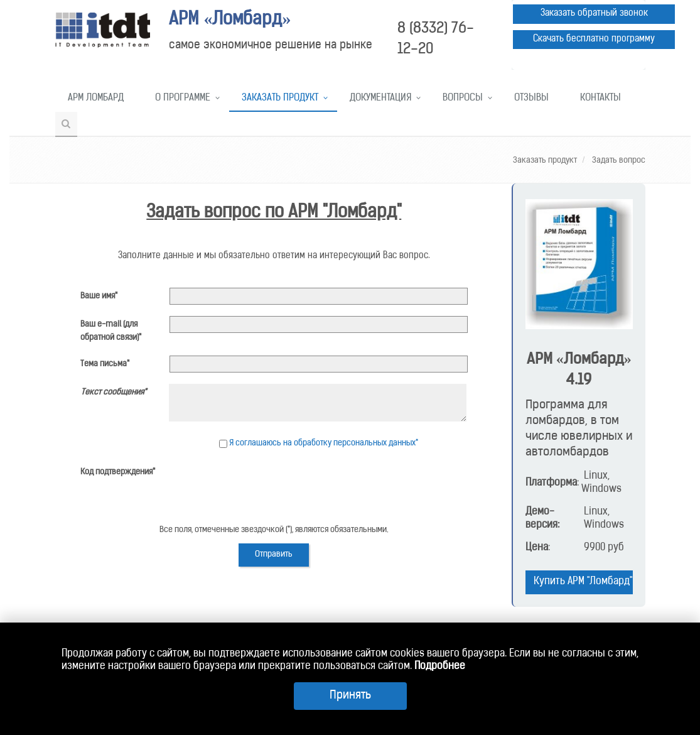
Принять (350, 696)
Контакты (600, 98)
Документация (380, 98)
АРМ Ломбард (96, 98)
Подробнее (440, 667)
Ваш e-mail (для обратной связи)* (111, 331)
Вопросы (463, 98)
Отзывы (531, 98)
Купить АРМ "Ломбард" (583, 582)
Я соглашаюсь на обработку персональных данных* (324, 443)
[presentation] (265, 488)
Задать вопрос (618, 161)
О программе (183, 98)
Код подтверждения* (118, 472)
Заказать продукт (280, 98)
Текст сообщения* (114, 392)
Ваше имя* (99, 296)
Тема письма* (105, 364)
